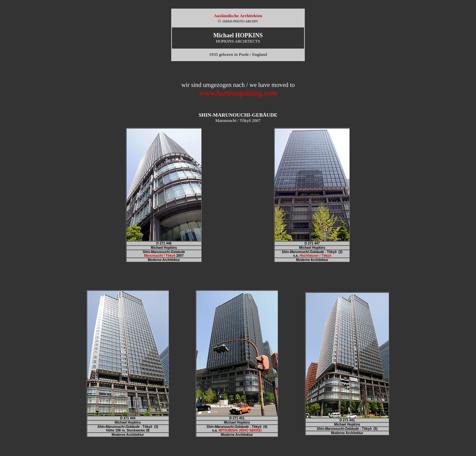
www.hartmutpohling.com (238, 93)
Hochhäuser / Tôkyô (315, 256)
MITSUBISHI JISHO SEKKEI (240, 430)
